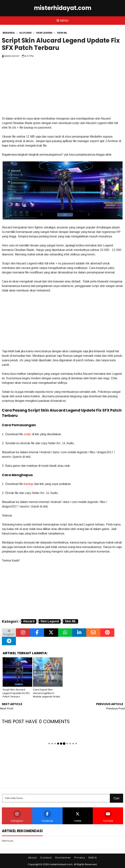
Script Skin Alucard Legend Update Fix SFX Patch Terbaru (61, 44)
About (33, 858)
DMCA (93, 858)
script (27, 434)
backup (29, 484)
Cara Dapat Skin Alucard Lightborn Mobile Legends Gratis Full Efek (46, 693)
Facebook (47, 816)
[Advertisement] (62, 88)
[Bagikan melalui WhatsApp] (65, 633)
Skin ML (71, 621)
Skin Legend (50, 621)
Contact (46, 858)
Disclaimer (63, 858)
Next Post (7, 708)
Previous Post (116, 708)
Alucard (29, 621)
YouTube (108, 816)
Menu (62, 21)
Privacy (80, 858)
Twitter (78, 816)
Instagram (17, 816)
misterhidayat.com (63, 8)
